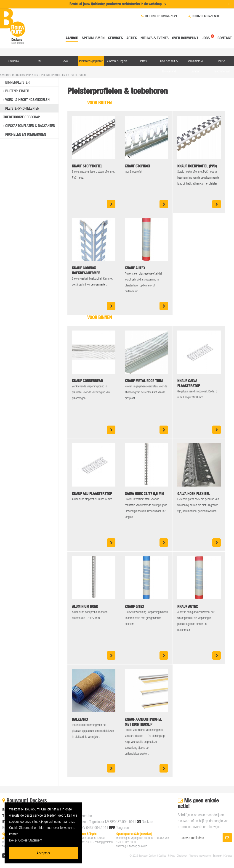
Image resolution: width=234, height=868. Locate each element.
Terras (143, 61)
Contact (225, 38)
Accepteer (43, 853)
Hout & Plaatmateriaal (221, 62)
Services (116, 38)
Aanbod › (6, 75)
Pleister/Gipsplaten (91, 61)
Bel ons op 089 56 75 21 (159, 16)
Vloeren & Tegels (117, 61)
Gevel (65, 61)
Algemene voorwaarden (200, 855)
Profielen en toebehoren (26, 134)
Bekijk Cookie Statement (26, 840)
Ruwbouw (13, 61)
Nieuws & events (155, 38)
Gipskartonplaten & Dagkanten (30, 126)
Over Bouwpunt (185, 38)
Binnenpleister (17, 82)
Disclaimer (182, 855)
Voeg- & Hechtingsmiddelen (27, 100)
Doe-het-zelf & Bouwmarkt (169, 62)
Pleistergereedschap (23, 117)
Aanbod (72, 38)
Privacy (172, 855)
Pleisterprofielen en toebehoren (21, 109)
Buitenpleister (17, 91)
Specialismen (93, 38)
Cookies (162, 855)
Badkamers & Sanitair (195, 62)
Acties (132, 38)
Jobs (206, 38)
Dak (39, 61)
